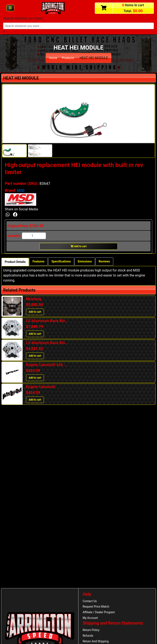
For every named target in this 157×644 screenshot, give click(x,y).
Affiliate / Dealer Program (100, 614)
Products (68, 58)
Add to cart (79, 247)
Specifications (67, 262)
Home (52, 58)
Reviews (115, 262)
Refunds (89, 639)
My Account (91, 620)
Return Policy (92, 633)
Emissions (93, 262)
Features (42, 262)
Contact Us (91, 601)
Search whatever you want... (24, 18)
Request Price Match (97, 608)
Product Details (17, 263)
